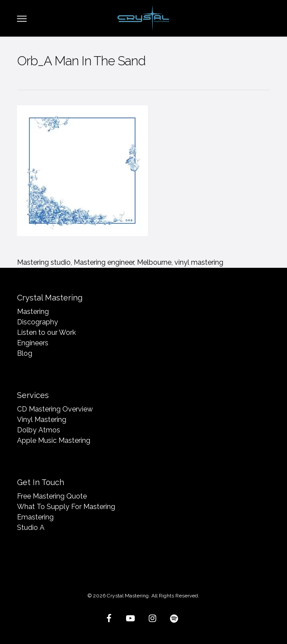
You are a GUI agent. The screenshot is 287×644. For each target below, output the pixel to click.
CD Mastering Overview (55, 409)
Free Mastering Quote (52, 496)
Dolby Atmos (39, 430)
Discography (38, 322)
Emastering (35, 517)
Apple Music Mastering (54, 440)
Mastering (33, 312)
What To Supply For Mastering (66, 507)
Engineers (33, 343)
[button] (22, 18)
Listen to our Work (46, 332)
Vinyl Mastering (42, 420)
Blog (25, 353)
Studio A (31, 528)
